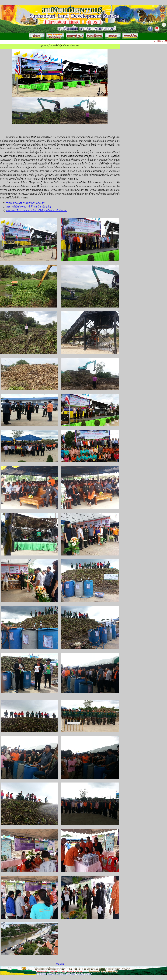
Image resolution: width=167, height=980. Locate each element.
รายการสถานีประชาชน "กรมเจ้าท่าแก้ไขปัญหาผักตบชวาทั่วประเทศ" (36, 211)
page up (60, 964)
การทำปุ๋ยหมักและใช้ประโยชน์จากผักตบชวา (26, 203)
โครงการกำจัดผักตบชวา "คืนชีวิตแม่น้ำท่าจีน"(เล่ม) (28, 207)
